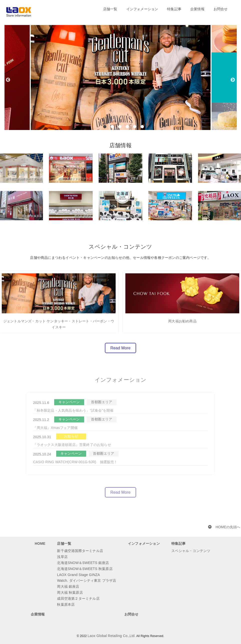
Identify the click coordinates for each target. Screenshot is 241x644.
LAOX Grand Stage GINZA (78, 575)
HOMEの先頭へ (228, 527)
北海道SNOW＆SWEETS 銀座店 (83, 563)
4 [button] (127, 127)
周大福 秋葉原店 (70, 592)
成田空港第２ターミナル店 (78, 598)
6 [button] (142, 127)
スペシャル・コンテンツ (191, 551)
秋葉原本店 (66, 604)
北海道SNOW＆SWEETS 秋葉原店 (85, 569)
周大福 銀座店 (68, 586)
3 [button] (120, 127)
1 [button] (105, 127)
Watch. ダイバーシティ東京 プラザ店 (87, 580)
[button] (8, 65)
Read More (120, 351)
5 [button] (135, 127)
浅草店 (62, 557)
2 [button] (112, 127)
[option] (121, 77)
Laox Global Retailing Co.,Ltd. (112, 636)
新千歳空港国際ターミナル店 (80, 551)
